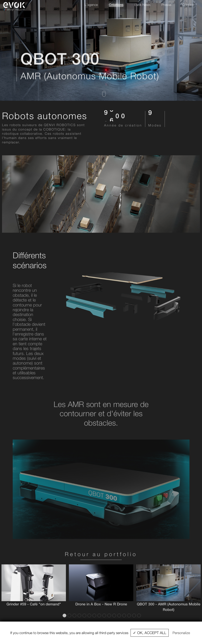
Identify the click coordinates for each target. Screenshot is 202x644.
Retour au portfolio (101, 554)
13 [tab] (124, 616)
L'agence (91, 5)
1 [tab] (64, 616)
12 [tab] (119, 616)
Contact (188, 5)
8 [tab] (99, 616)
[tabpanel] (34, 586)
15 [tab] (134, 616)
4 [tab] (79, 616)
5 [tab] (84, 616)
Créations (116, 5)
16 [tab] (139, 616)
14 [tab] (129, 616)
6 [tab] (89, 616)
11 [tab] (114, 616)
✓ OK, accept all (150, 633)
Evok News (142, 5)
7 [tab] (94, 616)
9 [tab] (104, 616)
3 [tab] (74, 616)
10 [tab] (109, 616)
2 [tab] (69, 616)
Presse (166, 5)
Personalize (181, 633)
